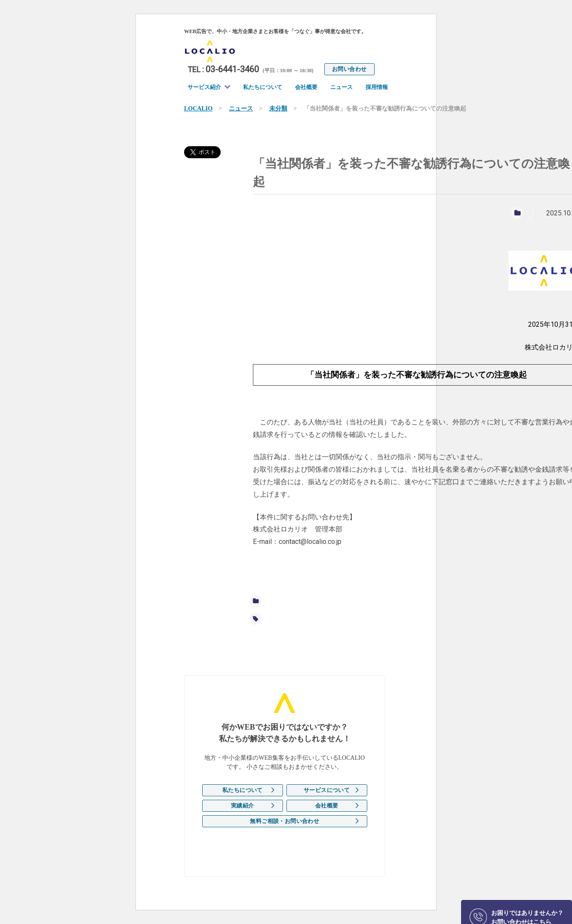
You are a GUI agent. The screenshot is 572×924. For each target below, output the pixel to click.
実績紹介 (243, 806)
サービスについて (327, 790)
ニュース (341, 87)
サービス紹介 (204, 87)
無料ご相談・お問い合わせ (284, 821)
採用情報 (377, 87)
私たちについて (263, 87)
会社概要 (306, 87)
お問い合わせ (349, 69)
